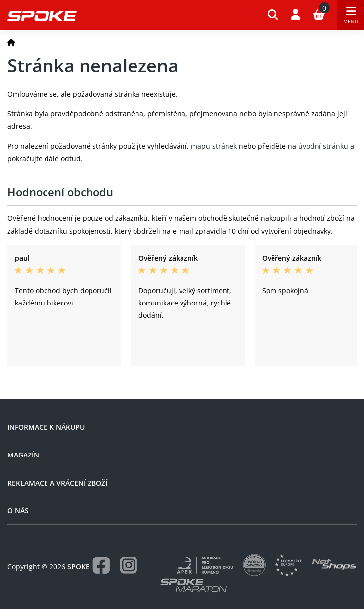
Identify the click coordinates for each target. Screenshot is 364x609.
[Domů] (11, 42)
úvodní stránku (323, 146)
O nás (18, 511)
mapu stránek (214, 146)
